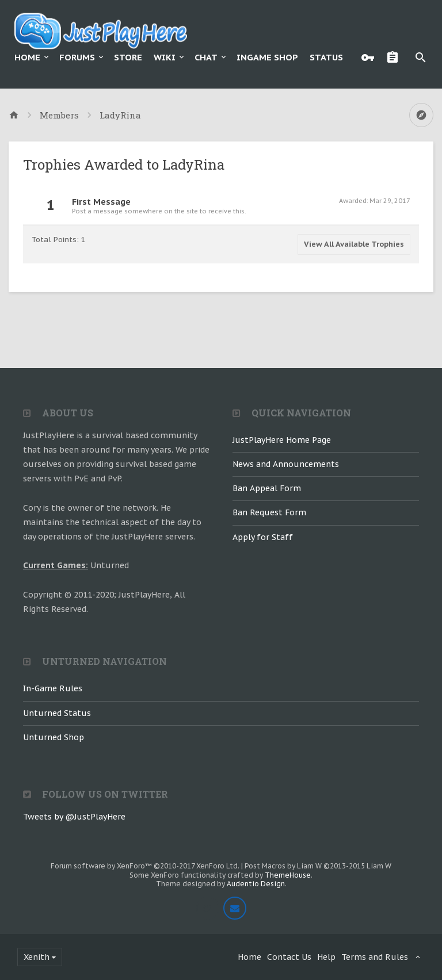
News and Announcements (286, 464)
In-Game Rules (53, 688)
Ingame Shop (267, 57)
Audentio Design (256, 884)
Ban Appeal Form (267, 488)
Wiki (165, 57)
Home (27, 57)
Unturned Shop (54, 737)
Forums (77, 57)
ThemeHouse (288, 875)
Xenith (37, 957)
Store (128, 57)
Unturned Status (57, 713)
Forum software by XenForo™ (145, 866)
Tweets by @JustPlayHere (74, 817)
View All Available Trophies (354, 244)
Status (326, 57)
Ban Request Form (269, 512)
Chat (206, 57)
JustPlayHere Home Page (282, 440)
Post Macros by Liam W (318, 866)
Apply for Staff (263, 537)
